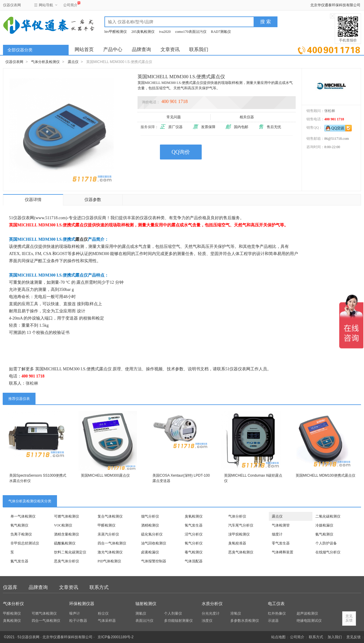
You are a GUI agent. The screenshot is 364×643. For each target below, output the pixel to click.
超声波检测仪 (307, 613)
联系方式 (99, 587)
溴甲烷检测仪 (239, 534)
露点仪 (73, 62)
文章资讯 (170, 49)
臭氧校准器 (237, 543)
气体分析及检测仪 (45, 62)
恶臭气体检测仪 (241, 552)
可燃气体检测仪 (67, 516)
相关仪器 (247, 117)
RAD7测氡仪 (221, 32)
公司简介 (70, 4)
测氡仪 (141, 613)
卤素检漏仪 (150, 552)
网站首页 (84, 49)
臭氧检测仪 (194, 516)
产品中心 (113, 49)
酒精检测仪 (150, 525)
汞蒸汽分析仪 (108, 534)
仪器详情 (33, 200)
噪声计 (75, 613)
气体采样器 (107, 621)
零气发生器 (281, 543)
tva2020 (165, 32)
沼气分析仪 (194, 534)
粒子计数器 (78, 621)
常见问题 (174, 117)
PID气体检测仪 (109, 561)
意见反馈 (354, 637)
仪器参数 (93, 200)
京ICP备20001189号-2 (115, 637)
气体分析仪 (237, 516)
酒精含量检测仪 (67, 534)
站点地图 (278, 637)
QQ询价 (181, 152)
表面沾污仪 (144, 621)
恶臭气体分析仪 (67, 561)
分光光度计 (211, 613)
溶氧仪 (236, 613)
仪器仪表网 (12, 5)
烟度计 (277, 534)
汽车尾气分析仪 (241, 525)
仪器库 (10, 587)
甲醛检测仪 (107, 525)
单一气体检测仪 (23, 516)
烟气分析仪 (150, 516)
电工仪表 (276, 604)
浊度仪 (207, 621)
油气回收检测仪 (154, 543)
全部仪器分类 (20, 50)
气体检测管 (281, 525)
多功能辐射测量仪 (178, 621)
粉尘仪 (103, 613)
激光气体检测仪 (110, 552)
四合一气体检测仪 (112, 543)
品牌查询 (141, 49)
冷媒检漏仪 (324, 525)
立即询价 (329, 49)
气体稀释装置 (283, 552)
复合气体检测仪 (110, 516)
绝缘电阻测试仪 (309, 621)
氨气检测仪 (324, 534)
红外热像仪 (277, 613)
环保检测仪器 (82, 604)
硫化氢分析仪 (152, 534)
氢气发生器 (194, 525)
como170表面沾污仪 (191, 32)
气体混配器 (194, 561)
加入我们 (335, 637)
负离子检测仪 (21, 534)
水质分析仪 (212, 604)
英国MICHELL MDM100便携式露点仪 (326, 475)
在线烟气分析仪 (328, 552)
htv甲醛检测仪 (116, 32)
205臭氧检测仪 (143, 32)
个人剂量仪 (173, 613)
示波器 (273, 621)
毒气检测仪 (194, 552)
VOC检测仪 (63, 525)
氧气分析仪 (194, 543)
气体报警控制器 (154, 561)
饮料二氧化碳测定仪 (70, 552)
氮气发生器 (19, 561)
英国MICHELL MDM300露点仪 (105, 475)
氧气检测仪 (19, 525)
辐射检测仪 (146, 604)
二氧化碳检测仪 (328, 516)
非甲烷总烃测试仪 (25, 543)
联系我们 (199, 49)
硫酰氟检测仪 (65, 543)
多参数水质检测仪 (245, 621)
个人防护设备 (326, 543)
